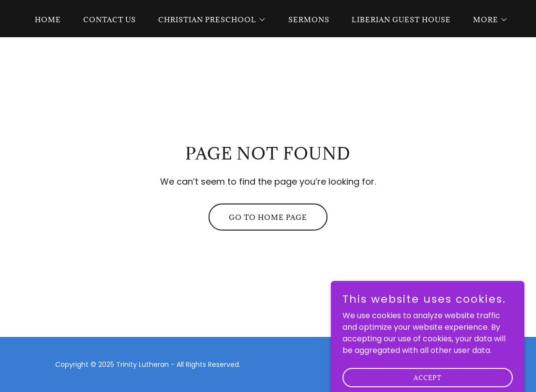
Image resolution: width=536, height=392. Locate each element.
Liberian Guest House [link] (401, 20)
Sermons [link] (309, 20)
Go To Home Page (268, 217)
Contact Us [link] (110, 20)
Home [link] (48, 20)
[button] (209, 20)
